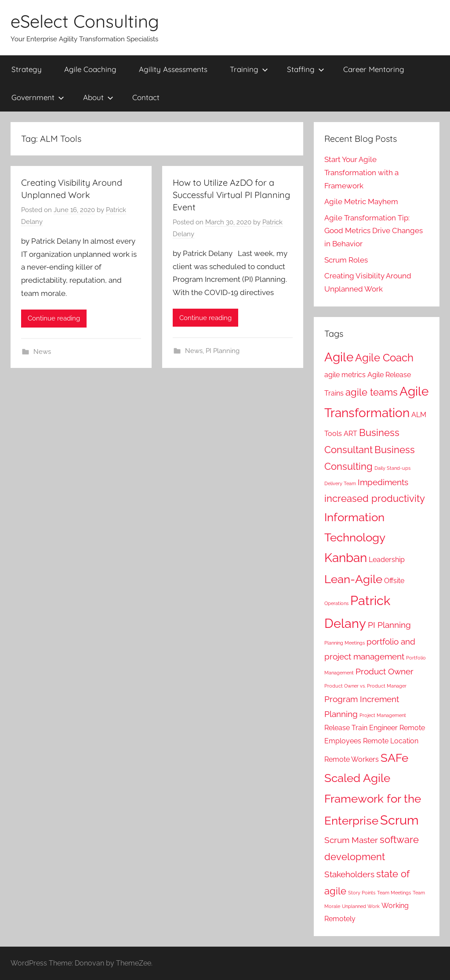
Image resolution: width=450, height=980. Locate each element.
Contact (146, 97)
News (42, 352)
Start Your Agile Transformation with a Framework (361, 173)
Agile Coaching (90, 69)
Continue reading (54, 318)
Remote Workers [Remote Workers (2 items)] (352, 759)
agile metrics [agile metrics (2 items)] (345, 375)
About (98, 97)
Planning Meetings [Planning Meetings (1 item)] (345, 643)
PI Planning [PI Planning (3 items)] (389, 625)
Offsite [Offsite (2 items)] (394, 581)
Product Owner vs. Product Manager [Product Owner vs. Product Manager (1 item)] (365, 686)
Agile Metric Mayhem (361, 202)
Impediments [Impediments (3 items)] (383, 482)
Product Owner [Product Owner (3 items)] (385, 672)
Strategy (27, 69)
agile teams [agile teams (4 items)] (372, 392)
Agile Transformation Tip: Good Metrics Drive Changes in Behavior (374, 231)
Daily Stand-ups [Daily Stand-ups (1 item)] (392, 468)
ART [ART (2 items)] (350, 434)
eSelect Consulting (85, 21)
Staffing (306, 69)
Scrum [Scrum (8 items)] (399, 820)
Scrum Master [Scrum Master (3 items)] (351, 840)
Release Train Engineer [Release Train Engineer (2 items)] (361, 728)
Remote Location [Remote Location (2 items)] (391, 741)
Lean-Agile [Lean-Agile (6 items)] (353, 579)
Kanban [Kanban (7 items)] (346, 558)
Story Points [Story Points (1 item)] (362, 893)
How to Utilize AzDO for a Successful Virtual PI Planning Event (231, 195)
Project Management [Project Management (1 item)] (383, 715)
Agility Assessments (173, 69)
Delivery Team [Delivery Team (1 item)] (340, 483)
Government (38, 97)
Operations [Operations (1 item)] (336, 603)
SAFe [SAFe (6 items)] (394, 758)
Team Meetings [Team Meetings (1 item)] (394, 893)
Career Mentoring (374, 69)
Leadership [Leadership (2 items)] (387, 560)
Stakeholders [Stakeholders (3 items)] (349, 874)
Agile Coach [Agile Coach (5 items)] (384, 358)
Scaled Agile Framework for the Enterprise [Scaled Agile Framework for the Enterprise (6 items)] (373, 799)
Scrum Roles (346, 260)
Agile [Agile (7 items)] (339, 357)
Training (249, 69)
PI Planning (223, 351)
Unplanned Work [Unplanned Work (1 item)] (361, 906)
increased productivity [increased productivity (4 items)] (375, 498)
